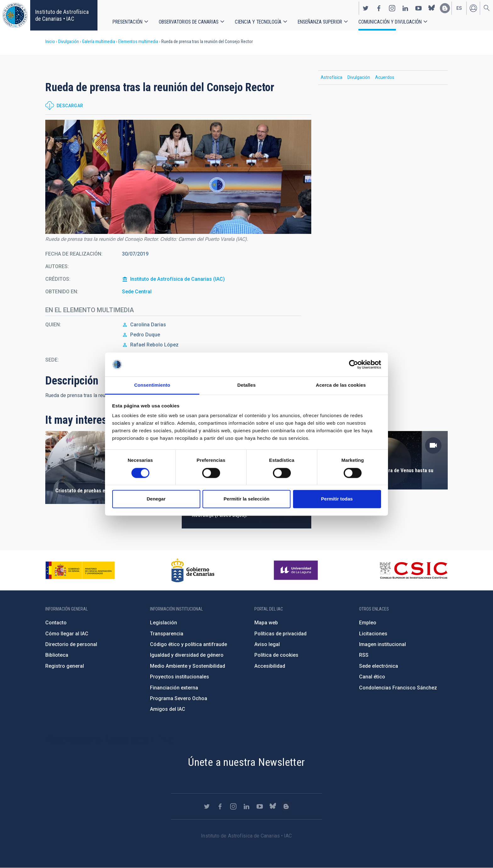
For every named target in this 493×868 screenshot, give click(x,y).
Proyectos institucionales (180, 677)
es (459, 8)
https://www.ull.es (297, 570)
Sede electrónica (379, 666)
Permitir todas (337, 499)
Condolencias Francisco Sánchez (398, 688)
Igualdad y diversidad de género (187, 655)
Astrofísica (332, 77)
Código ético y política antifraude (188, 644)
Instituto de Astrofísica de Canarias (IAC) (177, 279)
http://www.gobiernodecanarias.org (193, 570)
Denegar (156, 499)
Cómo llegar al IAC (67, 634)
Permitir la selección (246, 499)
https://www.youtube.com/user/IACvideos (418, 8)
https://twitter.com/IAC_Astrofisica (366, 8)
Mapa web (266, 623)
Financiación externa (174, 688)
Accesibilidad (270, 666)
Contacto (56, 623)
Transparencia (167, 634)
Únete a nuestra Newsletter (246, 762)
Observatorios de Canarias (189, 22)
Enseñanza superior (320, 22)
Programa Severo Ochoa (179, 698)
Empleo (368, 623)
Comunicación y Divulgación (390, 22)
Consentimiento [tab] (152, 385)
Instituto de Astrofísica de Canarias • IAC (62, 15)
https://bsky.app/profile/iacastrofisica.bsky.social (432, 8)
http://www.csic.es (413, 570)
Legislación (163, 623)
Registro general (65, 666)
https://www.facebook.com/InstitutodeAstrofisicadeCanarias (379, 8)
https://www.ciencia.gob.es (80, 570)
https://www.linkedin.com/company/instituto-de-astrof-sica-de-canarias (405, 8)
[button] (178, 177)
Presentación (127, 22)
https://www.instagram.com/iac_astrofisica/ (392, 8)
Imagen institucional (382, 644)
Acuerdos (385, 77)
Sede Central (137, 292)
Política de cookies (276, 655)
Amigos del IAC (168, 709)
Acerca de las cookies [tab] (341, 385)
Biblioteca (57, 655)
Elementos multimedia (138, 41)
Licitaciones (373, 634)
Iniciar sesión (473, 8)
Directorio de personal (71, 644)
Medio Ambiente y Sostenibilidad (188, 666)
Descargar (70, 106)
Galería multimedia (99, 41)
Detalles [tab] (246, 385)
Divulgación (69, 41)
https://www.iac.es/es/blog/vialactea (445, 8)
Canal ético (372, 677)
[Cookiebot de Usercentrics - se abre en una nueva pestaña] (354, 364)
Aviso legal (267, 644)
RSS (364, 655)
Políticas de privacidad (280, 634)
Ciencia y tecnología (258, 22)
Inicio (50, 41)
